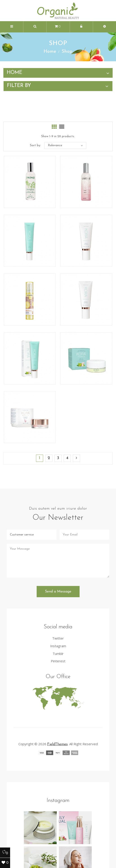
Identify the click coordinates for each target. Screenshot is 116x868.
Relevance (65, 146)
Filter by (19, 86)
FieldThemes (57, 709)
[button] (35, 27)
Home (14, 73)
